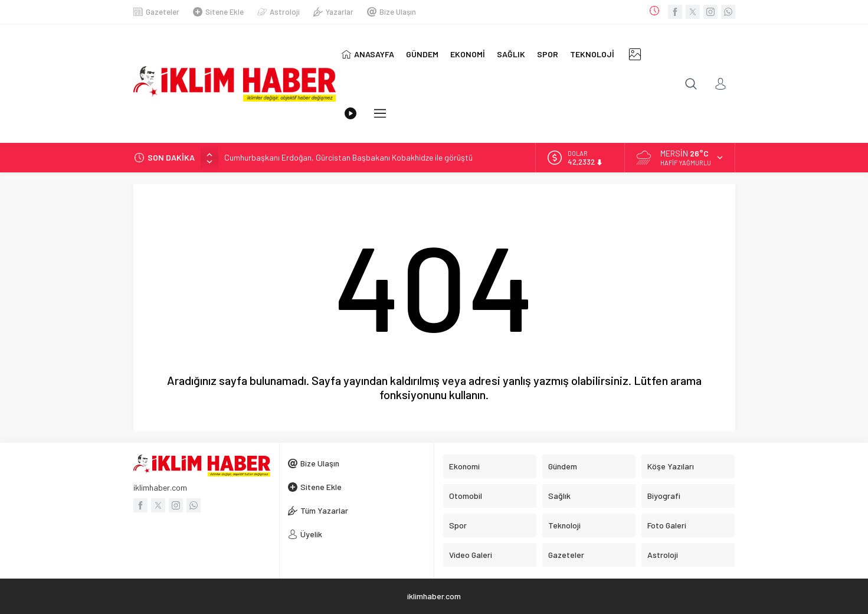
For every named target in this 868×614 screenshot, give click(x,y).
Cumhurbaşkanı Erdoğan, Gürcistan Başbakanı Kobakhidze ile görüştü (348, 157)
